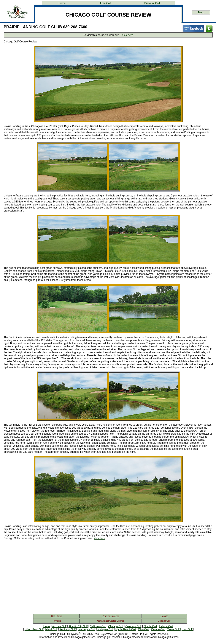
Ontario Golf (158, 629)
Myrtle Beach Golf (126, 629)
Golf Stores (56, 616)
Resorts (164, 616)
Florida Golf (150, 626)
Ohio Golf (144, 629)
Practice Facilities (111, 616)
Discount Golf (152, 3)
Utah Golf (187, 629)
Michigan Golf (105, 629)
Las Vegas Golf (87, 629)
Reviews (56, 621)
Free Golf (106, 3)
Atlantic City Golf (78, 626)
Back (201, 12)
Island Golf (51, 629)
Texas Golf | (174, 629)
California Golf (98, 626)
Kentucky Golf (67, 629)
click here (128, 35)
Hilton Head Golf (34, 629)
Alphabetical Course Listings (111, 621)
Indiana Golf (166, 626)
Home (62, 3)
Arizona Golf (59, 626)
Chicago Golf (164, 621)
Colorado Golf (133, 626)
